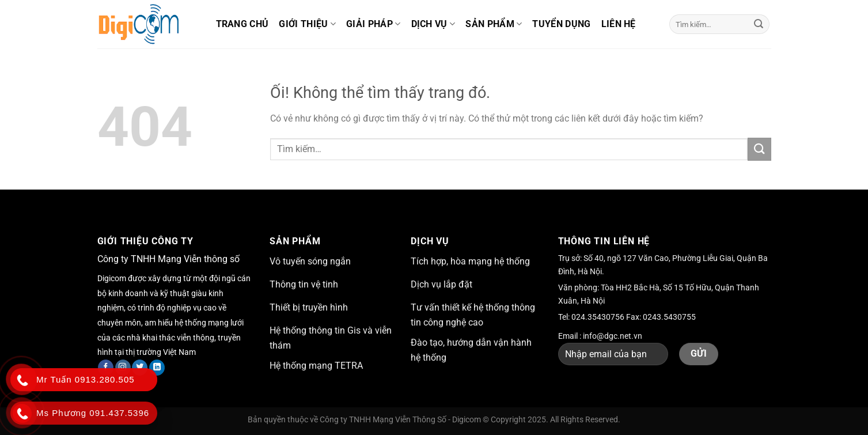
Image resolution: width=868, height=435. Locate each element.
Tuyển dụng (561, 24)
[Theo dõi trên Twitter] (140, 368)
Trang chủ (242, 24)
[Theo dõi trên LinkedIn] (157, 368)
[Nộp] (759, 24)
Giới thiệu (307, 24)
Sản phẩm (494, 24)
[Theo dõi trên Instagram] (123, 368)
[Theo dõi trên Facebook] (106, 368)
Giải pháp (373, 24)
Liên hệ (619, 24)
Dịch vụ (433, 24)
